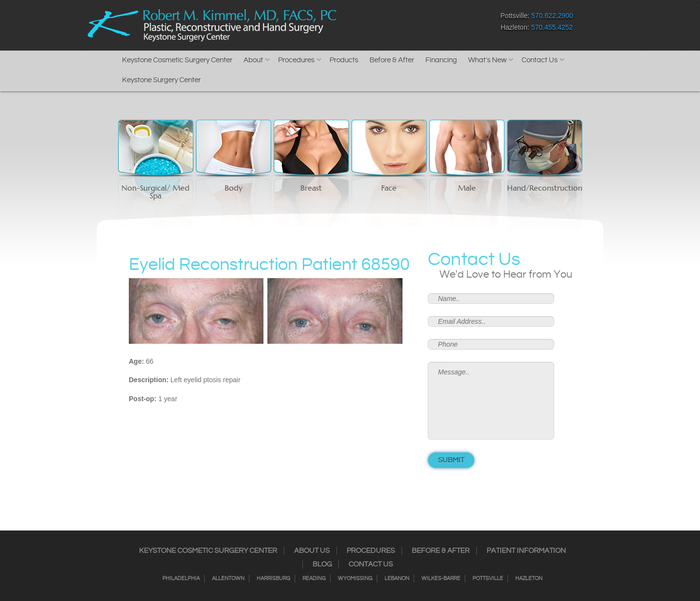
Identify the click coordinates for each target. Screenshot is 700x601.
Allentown (228, 579)
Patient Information (526, 551)
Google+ (430, 24)
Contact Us (540, 60)
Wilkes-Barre (441, 579)
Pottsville (488, 579)
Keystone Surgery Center (161, 80)
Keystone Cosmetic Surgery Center (177, 60)
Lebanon (397, 579)
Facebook (362, 24)
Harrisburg (273, 579)
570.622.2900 (552, 16)
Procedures (296, 60)
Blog (322, 565)
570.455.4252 (552, 27)
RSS (413, 24)
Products (344, 60)
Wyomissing (355, 579)
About (253, 60)
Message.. (491, 401)
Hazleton (529, 579)
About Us (312, 551)
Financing (441, 60)
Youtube (447, 24)
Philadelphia (181, 579)
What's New (487, 60)
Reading (314, 579)
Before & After (392, 60)
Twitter (396, 24)
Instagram (379, 24)
